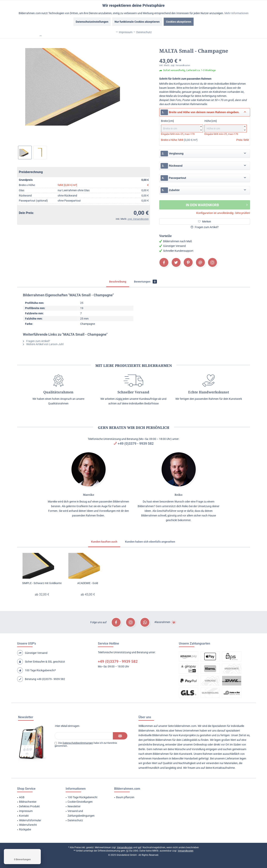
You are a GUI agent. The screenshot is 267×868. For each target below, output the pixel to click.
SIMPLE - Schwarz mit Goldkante (42, 583)
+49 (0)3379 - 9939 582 (136, 443)
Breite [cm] (182, 126)
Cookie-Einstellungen (80, 802)
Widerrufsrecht (28, 825)
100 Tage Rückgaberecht (83, 797)
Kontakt (24, 816)
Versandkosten (125, 847)
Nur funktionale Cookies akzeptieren (137, 22)
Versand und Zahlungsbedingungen (81, 813)
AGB (22, 797)
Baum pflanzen (125, 797)
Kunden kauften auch (104, 542)
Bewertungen (145, 282)
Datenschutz (75, 820)
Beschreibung (118, 282)
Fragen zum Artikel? (205, 227)
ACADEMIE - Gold (88, 583)
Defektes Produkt (29, 806)
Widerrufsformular (30, 820)
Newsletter (74, 806)
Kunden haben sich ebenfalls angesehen (150, 542)
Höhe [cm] (226, 126)
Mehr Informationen (237, 13)
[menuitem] (37, 797)
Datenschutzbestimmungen (78, 743)
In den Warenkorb (217, 204)
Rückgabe (25, 829)
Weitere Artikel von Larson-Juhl (43, 344)
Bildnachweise (28, 802)
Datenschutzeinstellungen (92, 22)
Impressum (26, 811)
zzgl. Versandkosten (138, 219)
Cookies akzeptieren (179, 22)
